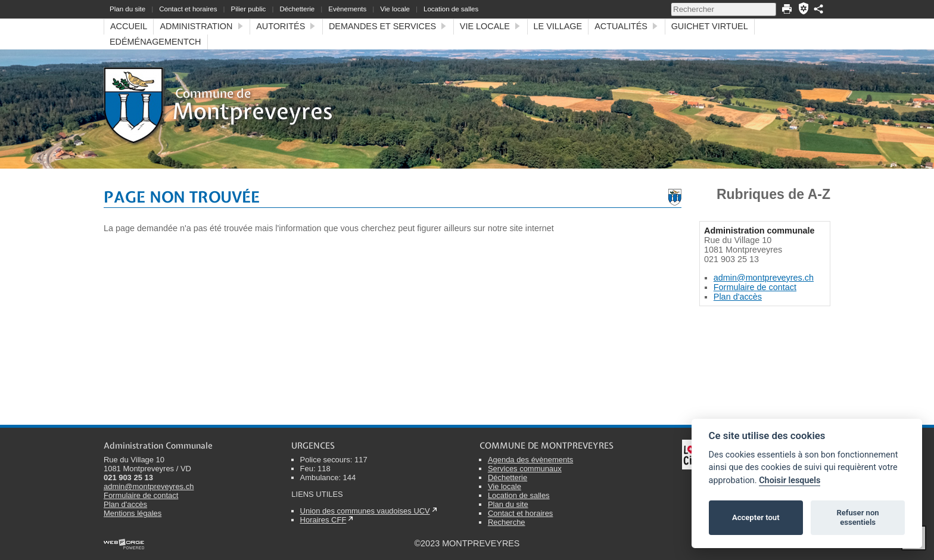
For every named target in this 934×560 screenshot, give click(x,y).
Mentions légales (133, 513)
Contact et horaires (188, 9)
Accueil (129, 26)
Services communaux (525, 469)
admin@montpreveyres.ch (764, 278)
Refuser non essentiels (857, 517)
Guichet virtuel (710, 26)
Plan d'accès (738, 297)
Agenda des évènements (530, 460)
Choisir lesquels (790, 480)
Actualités (626, 26)
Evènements (347, 9)
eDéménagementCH (155, 42)
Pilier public (248, 9)
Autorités (286, 26)
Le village (558, 26)
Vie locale (395, 9)
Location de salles (451, 9)
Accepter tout (756, 517)
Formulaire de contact (755, 287)
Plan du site (127, 9)
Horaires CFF (323, 520)
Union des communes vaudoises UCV (365, 511)
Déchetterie (297, 9)
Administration (202, 26)
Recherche (507, 522)
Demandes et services (388, 26)
